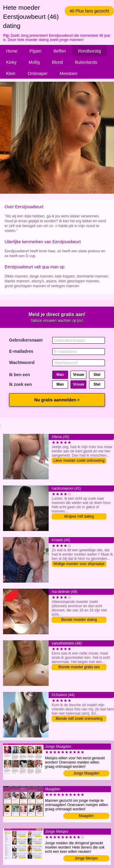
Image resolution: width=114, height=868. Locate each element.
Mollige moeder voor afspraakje (79, 564)
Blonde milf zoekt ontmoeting (79, 719)
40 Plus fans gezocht (89, 11)
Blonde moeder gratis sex (79, 667)
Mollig (34, 62)
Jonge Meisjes (86, 858)
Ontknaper (38, 73)
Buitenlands (86, 62)
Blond (57, 62)
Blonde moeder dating (79, 620)
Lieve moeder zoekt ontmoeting (79, 461)
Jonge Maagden (86, 773)
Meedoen (69, 73)
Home (12, 51)
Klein (11, 73)
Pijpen (35, 51)
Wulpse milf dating (79, 516)
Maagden (86, 816)
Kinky (11, 62)
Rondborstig (90, 51)
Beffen (60, 51)
